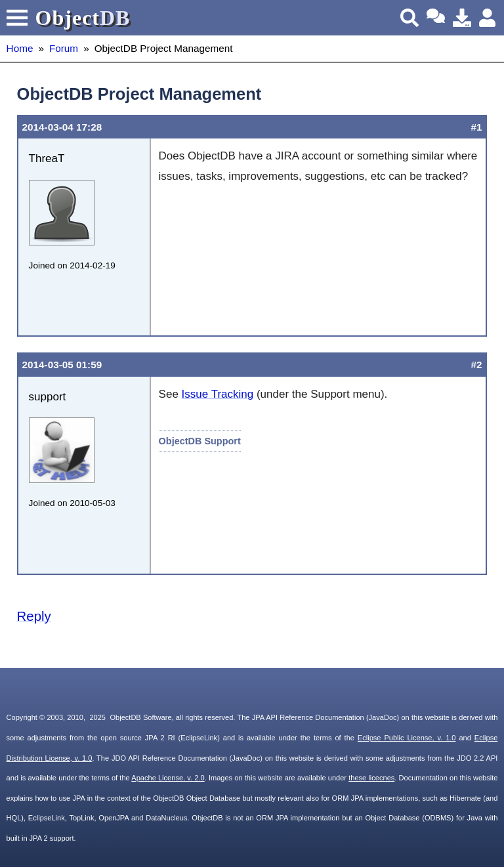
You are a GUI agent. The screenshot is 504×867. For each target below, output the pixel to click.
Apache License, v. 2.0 (168, 778)
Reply (34, 616)
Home (20, 48)
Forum (64, 48)
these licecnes (371, 778)
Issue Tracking (218, 394)
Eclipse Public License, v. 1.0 (407, 738)
